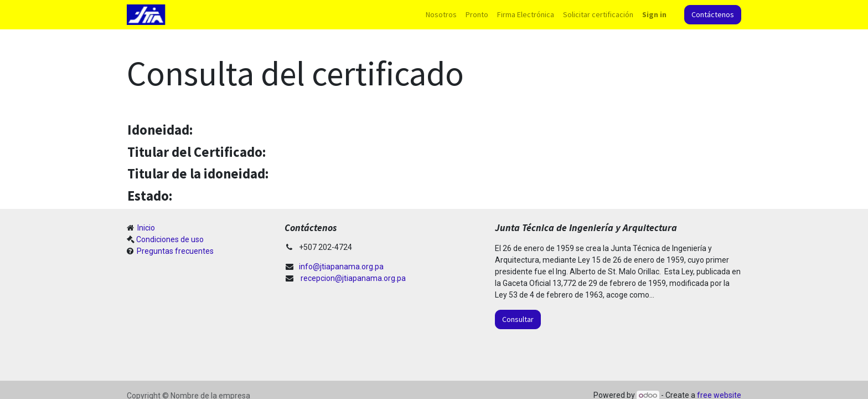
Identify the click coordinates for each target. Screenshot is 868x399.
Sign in (654, 14)
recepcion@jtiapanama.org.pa (353, 278)
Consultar (518, 319)
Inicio (145, 228)
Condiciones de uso (170, 239)
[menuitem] (441, 15)
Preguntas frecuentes (174, 251)
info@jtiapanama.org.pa (341, 267)
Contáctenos (713, 14)
